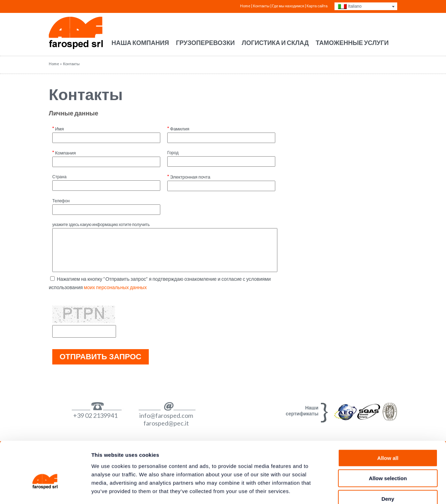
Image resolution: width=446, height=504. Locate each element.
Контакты (86, 94)
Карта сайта (317, 6)
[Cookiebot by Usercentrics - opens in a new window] (45, 490)
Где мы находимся (288, 6)
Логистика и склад (275, 43)
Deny (388, 460)
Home (245, 6)
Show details (366, 490)
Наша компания (140, 43)
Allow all (388, 419)
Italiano (355, 6)
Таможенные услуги (352, 43)
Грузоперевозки (205, 43)
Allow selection (388, 439)
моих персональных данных (116, 287)
